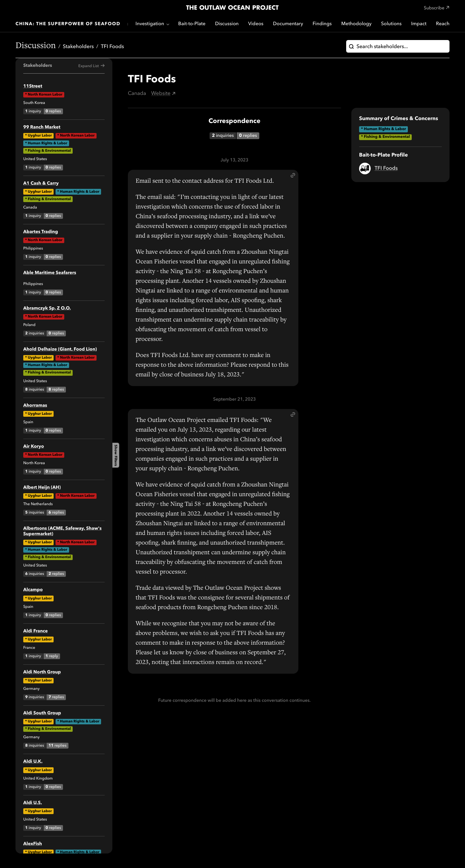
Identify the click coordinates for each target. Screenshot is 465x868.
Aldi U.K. (33, 762)
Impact (419, 24)
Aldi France (36, 631)
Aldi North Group (42, 672)
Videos (256, 24)
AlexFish (33, 844)
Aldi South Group (42, 713)
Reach (443, 24)
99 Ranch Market (42, 128)
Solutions (391, 24)
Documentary (288, 24)
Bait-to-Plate (192, 24)
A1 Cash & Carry (41, 184)
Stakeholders (78, 47)
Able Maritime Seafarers (50, 273)
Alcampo (33, 590)
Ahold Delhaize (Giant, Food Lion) (60, 350)
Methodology (356, 24)
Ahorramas (35, 406)
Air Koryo (34, 447)
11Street (33, 87)
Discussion (227, 24)
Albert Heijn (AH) (42, 488)
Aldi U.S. (33, 803)
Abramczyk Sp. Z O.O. (47, 309)
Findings (322, 24)
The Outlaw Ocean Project (232, 8)
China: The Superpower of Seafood (68, 24)
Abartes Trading (41, 232)
